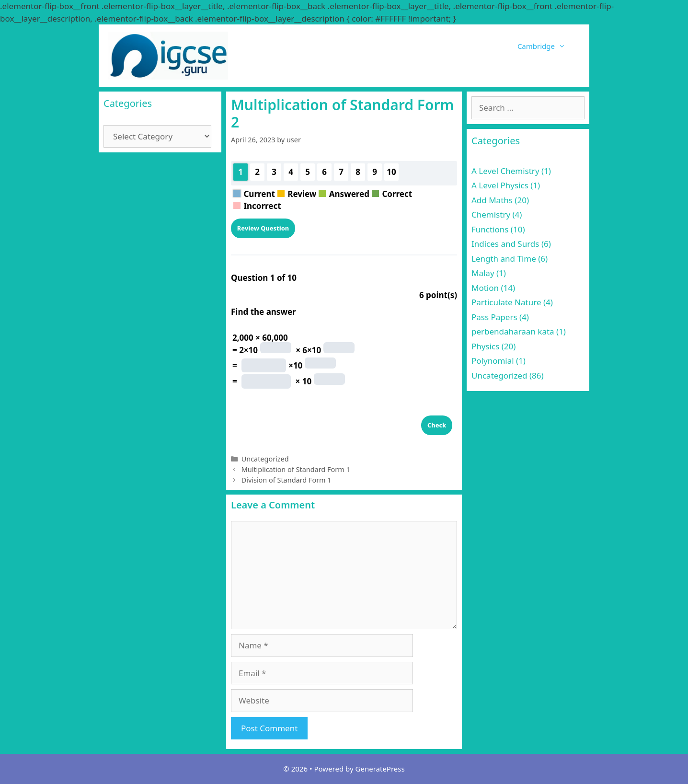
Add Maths (492, 200)
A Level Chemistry (505, 171)
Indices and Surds (505, 244)
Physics (485, 346)
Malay (483, 273)
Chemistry (491, 214)
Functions (490, 229)
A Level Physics (500, 185)
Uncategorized (265, 459)
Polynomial (493, 361)
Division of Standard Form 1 (287, 480)
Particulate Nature (506, 302)
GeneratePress (380, 769)
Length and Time (504, 259)
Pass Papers (494, 317)
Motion (485, 288)
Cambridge (549, 46)
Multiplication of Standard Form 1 (296, 469)
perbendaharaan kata (513, 331)
